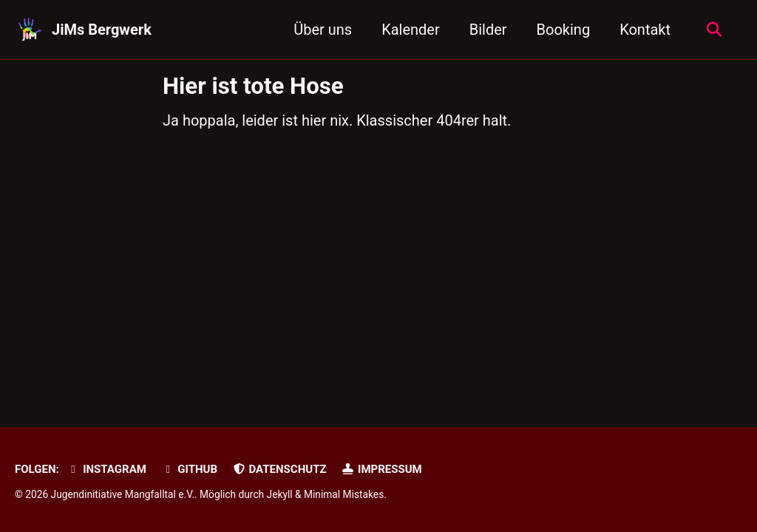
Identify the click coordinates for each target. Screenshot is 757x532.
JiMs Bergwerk (102, 30)
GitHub (189, 469)
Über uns (323, 30)
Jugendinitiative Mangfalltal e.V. (123, 494)
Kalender (411, 30)
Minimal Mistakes (344, 494)
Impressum (382, 469)
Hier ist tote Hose (253, 86)
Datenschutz (279, 469)
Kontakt (645, 30)
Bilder (488, 30)
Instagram (106, 469)
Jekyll (280, 494)
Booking (564, 30)
